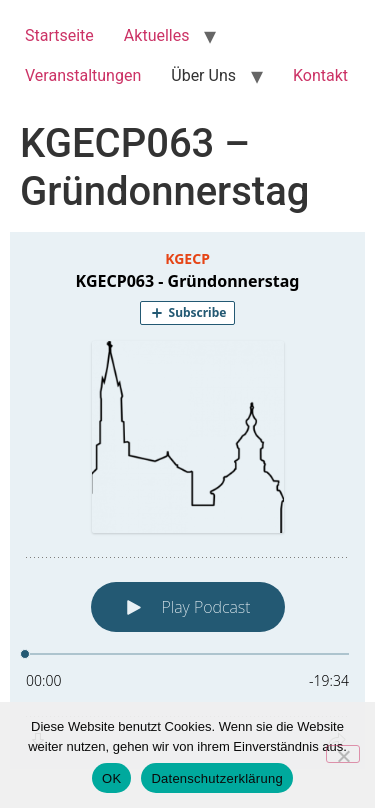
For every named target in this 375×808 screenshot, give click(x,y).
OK (111, 778)
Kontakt (320, 75)
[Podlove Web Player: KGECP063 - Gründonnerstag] (187, 500)
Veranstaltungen (83, 75)
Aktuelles (157, 35)
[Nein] (343, 754)
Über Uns (203, 75)
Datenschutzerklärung (216, 778)
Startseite (59, 35)
